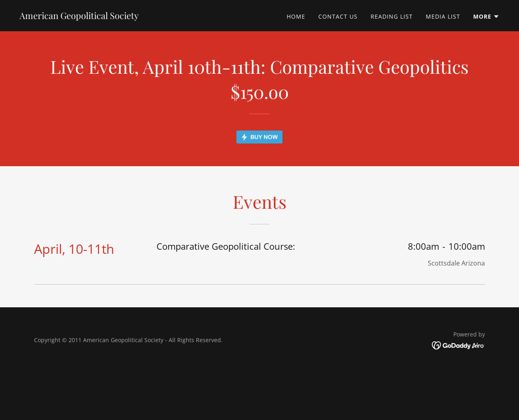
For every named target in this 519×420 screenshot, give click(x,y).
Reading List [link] (392, 16)
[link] (79, 17)
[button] (486, 17)
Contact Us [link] (338, 16)
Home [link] (296, 16)
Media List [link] (443, 16)
